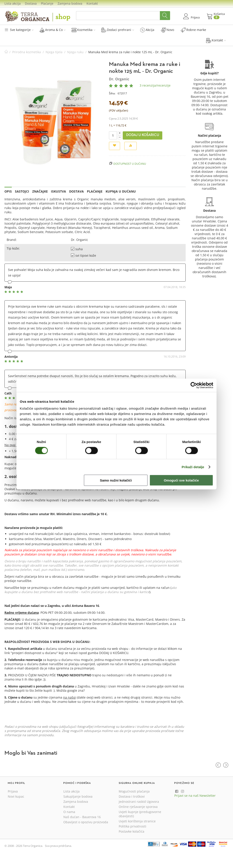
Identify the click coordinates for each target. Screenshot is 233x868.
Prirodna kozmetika (27, 52)
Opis (8, 191)
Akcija (147, 30)
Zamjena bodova (70, 3)
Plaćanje (47, 3)
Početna (6, 52)
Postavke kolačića (132, 831)
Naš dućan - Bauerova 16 (82, 817)
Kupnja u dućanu (121, 191)
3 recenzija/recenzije (155, 85)
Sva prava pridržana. (58, 846)
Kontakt (92, 3)
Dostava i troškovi (132, 796)
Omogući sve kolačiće (181, 480)
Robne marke (193, 30)
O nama (69, 812)
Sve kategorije (19, 30)
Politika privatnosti (133, 826)
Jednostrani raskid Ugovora (139, 802)
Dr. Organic (119, 79)
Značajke (40, 191)
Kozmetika (83, 30)
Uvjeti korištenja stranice (137, 821)
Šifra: (112, 93)
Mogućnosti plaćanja (134, 791)
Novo (168, 30)
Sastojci (22, 191)
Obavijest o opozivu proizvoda (86, 822)
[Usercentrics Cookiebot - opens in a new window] (194, 385)
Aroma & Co (53, 30)
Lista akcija (13, 3)
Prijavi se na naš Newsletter (195, 796)
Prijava (13, 791)
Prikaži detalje (193, 467)
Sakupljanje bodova (78, 796)
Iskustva (58, 191)
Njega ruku (75, 52)
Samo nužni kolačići (116, 480)
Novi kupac (16, 796)
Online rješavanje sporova (138, 807)
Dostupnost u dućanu (130, 164)
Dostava (31, 3)
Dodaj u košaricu (143, 135)
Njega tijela (54, 52)
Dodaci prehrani (118, 30)
